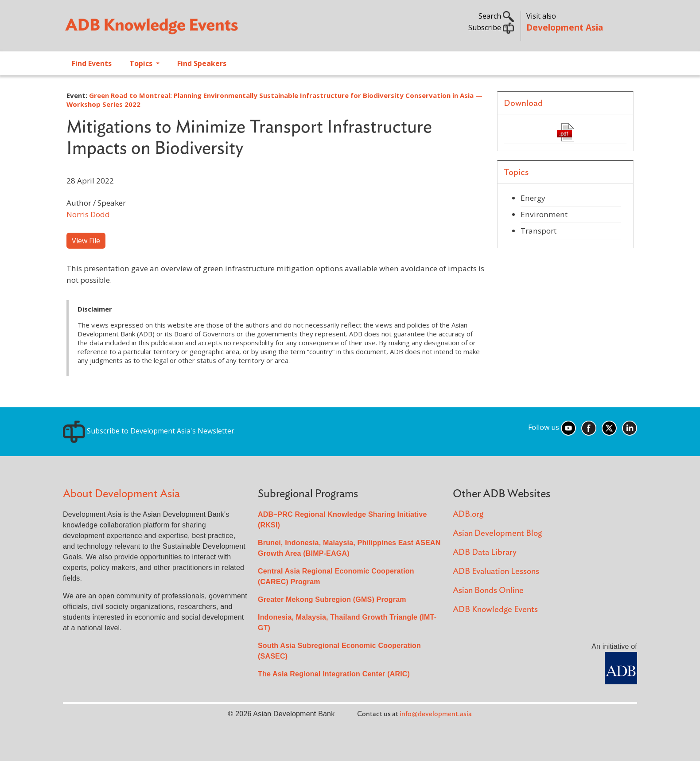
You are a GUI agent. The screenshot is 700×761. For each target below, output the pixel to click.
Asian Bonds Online (488, 591)
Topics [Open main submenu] (142, 63)
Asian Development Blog (497, 533)
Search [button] (496, 16)
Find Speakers (202, 63)
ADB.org (468, 514)
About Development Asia (121, 494)
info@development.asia (436, 714)
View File (86, 241)
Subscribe (491, 27)
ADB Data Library (485, 552)
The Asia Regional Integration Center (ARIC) (334, 674)
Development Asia (565, 27)
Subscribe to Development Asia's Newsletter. (149, 431)
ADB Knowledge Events (495, 610)
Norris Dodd (88, 214)
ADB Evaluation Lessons (496, 572)
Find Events (92, 63)
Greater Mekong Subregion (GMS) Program (332, 599)
